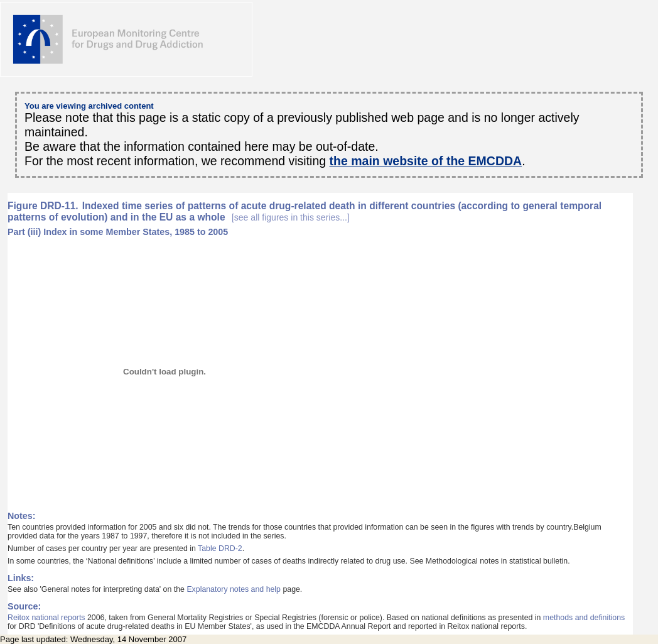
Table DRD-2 (220, 548)
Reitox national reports (46, 618)
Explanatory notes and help (234, 589)
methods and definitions (584, 618)
